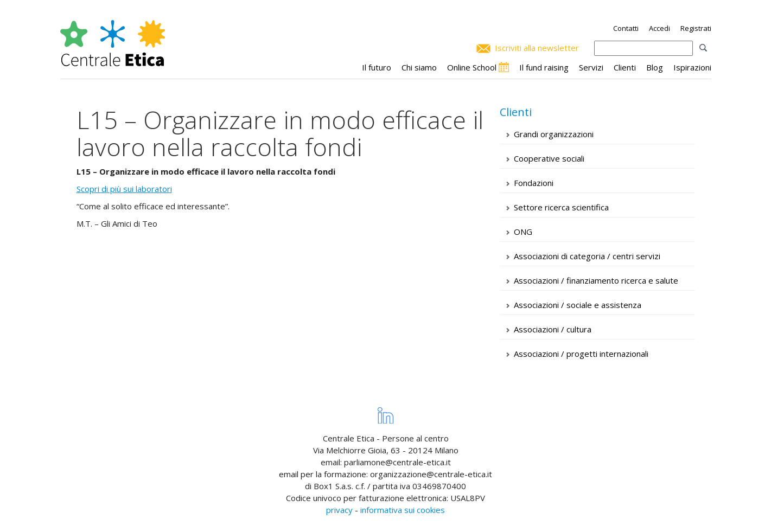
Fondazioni (534, 183)
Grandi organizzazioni (554, 134)
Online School (472, 67)
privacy (339, 510)
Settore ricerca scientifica (561, 207)
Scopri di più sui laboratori (124, 189)
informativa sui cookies (403, 510)
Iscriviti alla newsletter (537, 48)
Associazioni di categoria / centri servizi (587, 256)
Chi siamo (419, 67)
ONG (523, 232)
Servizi (591, 67)
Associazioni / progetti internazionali (581, 354)
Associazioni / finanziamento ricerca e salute (596, 280)
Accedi (660, 28)
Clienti (625, 67)
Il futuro (377, 67)
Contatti (626, 28)
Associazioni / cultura (553, 329)
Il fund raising (544, 67)
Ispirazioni (692, 67)
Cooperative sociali (549, 158)
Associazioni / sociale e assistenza (578, 305)
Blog (655, 67)
